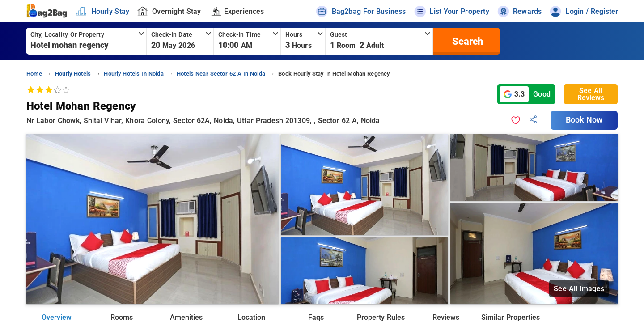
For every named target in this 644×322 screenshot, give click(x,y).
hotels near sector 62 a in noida (221, 74)
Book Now (584, 120)
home (34, 74)
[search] (466, 41)
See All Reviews (591, 94)
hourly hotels (73, 74)
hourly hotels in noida (133, 74)
